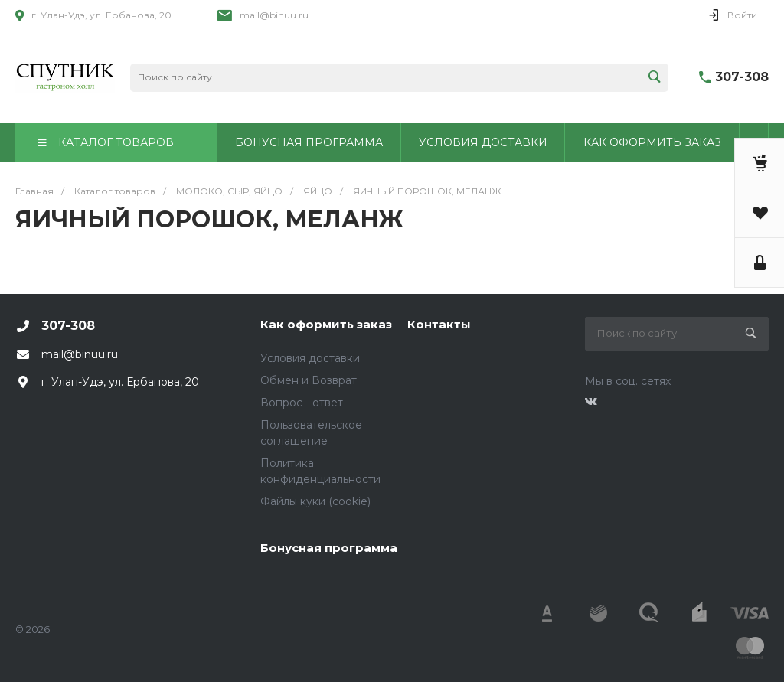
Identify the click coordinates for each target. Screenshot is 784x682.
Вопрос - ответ (302, 403)
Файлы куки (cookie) (315, 501)
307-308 (742, 77)
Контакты (439, 324)
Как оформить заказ (326, 324)
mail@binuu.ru (274, 15)
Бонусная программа (329, 548)
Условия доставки (310, 358)
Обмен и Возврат (309, 380)
